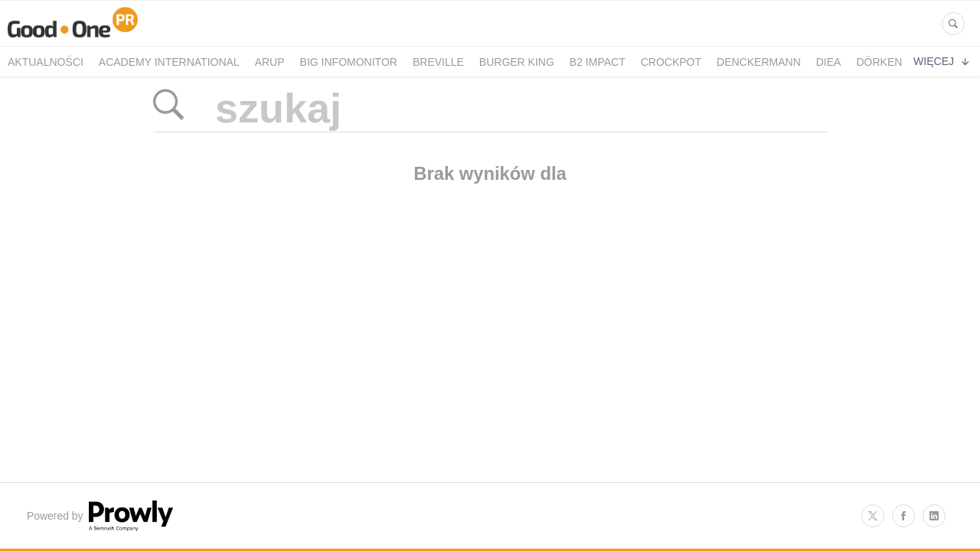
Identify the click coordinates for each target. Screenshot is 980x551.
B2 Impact (598, 62)
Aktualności (46, 62)
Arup (270, 62)
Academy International (169, 62)
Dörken (879, 62)
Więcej (941, 61)
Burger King (517, 62)
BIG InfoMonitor (349, 62)
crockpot (671, 62)
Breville (438, 62)
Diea (829, 62)
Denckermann (759, 62)
